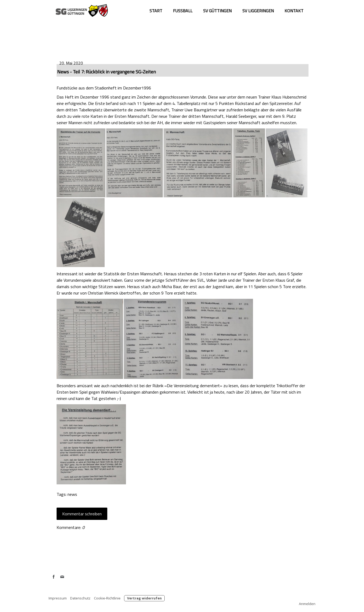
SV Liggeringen (258, 11)
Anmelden (307, 604)
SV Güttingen (217, 11)
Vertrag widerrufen (144, 598)
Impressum (58, 598)
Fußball (183, 11)
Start (156, 11)
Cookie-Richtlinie (107, 598)
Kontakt (294, 11)
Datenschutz (80, 598)
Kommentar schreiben (82, 514)
